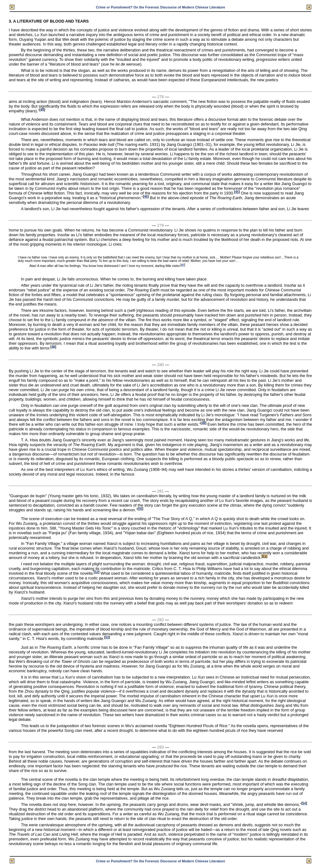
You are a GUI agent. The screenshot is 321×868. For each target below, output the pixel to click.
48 (53, 346)
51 (264, 556)
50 (140, 509)
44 (42, 109)
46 (146, 197)
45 (237, 192)
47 (183, 265)
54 (304, 803)
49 (203, 423)
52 (96, 572)
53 (107, 637)
